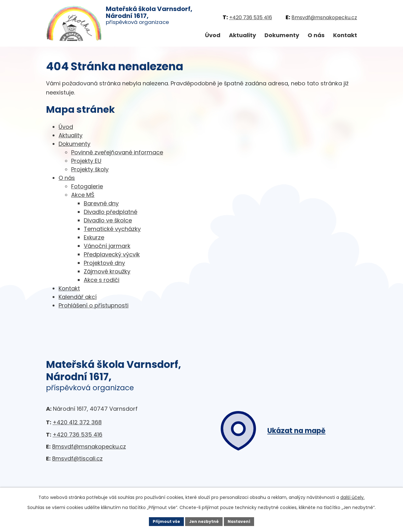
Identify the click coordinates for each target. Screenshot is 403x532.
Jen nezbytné (204, 521)
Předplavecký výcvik (112, 254)
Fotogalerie (87, 186)
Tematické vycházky (112, 229)
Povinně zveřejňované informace (117, 152)
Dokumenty (282, 35)
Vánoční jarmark (107, 246)
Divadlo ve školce (108, 220)
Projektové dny (104, 263)
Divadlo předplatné (111, 212)
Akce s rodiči (102, 280)
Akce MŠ (83, 195)
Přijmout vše (162, 521)
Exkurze (94, 237)
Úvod (213, 35)
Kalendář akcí (78, 297)
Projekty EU (86, 161)
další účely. (352, 496)
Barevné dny (101, 203)
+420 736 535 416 (251, 17)
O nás (316, 35)
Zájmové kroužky (107, 271)
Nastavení (243, 521)
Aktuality (242, 35)
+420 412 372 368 (77, 422)
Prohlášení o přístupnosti (94, 305)
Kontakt (345, 35)
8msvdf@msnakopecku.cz (324, 17)
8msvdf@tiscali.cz (77, 458)
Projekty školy (90, 169)
